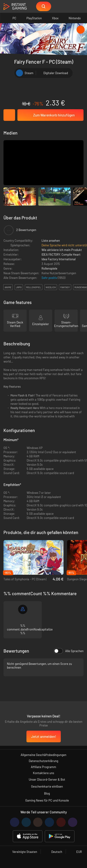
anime (8, 287)
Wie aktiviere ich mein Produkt (62, 250)
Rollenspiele (49, 268)
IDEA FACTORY (51, 254)
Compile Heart (71, 254)
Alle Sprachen (69, 651)
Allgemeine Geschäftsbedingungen (43, 755)
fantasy (65, 287)
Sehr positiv (50, 278)
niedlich (51, 287)
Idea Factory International (59, 259)
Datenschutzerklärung (43, 761)
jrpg (19, 287)
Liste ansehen (51, 241)
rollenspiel (34, 287)
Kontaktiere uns (43, 773)
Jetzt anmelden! (44, 736)
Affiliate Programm (43, 767)
